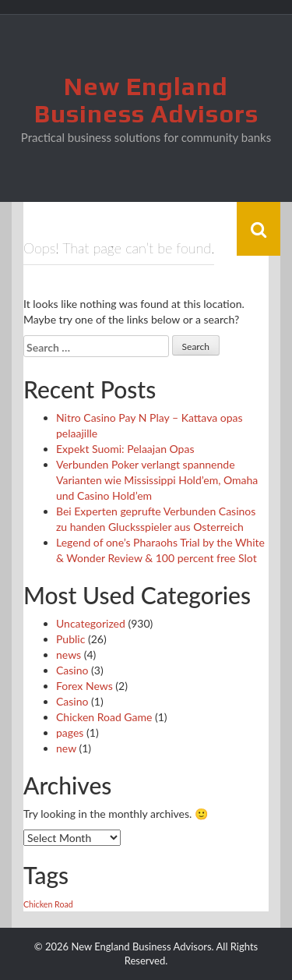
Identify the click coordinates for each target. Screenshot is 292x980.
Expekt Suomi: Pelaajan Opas (125, 449)
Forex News (84, 686)
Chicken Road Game (104, 717)
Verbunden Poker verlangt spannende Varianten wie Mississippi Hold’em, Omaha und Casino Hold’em (157, 480)
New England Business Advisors (146, 100)
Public (70, 639)
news (69, 655)
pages (70, 732)
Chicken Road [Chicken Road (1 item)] (48, 904)
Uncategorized (91, 623)
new (66, 748)
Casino (72, 670)
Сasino (72, 701)
